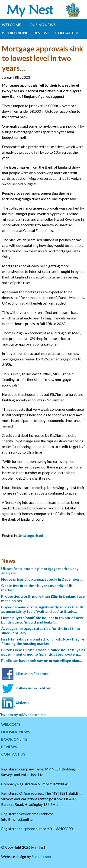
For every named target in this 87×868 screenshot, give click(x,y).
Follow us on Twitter (33, 688)
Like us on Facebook (33, 673)
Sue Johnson (41, 856)
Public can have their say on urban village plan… (42, 660)
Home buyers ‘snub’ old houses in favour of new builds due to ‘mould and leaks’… (42, 620)
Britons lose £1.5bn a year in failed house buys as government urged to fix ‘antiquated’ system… (43, 652)
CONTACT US (67, 33)
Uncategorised (30, 535)
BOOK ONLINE (15, 33)
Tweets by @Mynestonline (23, 714)
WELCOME (11, 25)
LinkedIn (23, 702)
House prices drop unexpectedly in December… (42, 579)
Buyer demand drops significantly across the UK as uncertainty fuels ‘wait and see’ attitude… (42, 609)
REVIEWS (42, 33)
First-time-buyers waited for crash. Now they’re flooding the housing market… (43, 641)
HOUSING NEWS (41, 25)
